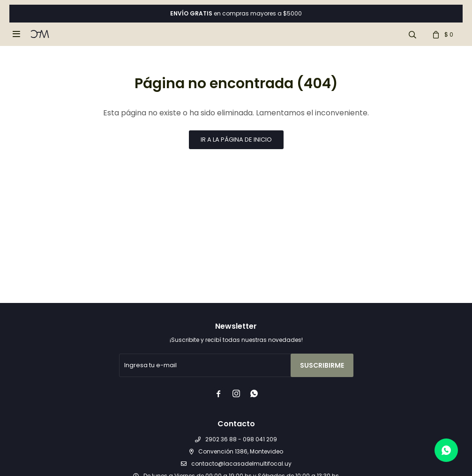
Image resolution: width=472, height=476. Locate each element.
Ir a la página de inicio (236, 140)
